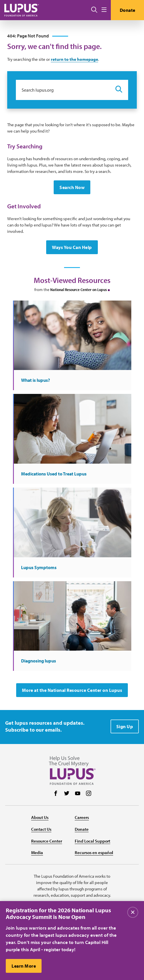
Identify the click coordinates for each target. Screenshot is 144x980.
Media (37, 852)
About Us (40, 817)
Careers (82, 817)
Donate (128, 10)
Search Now (72, 187)
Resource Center (47, 841)
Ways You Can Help (72, 247)
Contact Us (41, 829)
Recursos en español (94, 852)
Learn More (24, 967)
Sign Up (125, 726)
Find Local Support (92, 841)
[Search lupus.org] (63, 90)
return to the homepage (74, 59)
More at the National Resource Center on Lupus (72, 690)
